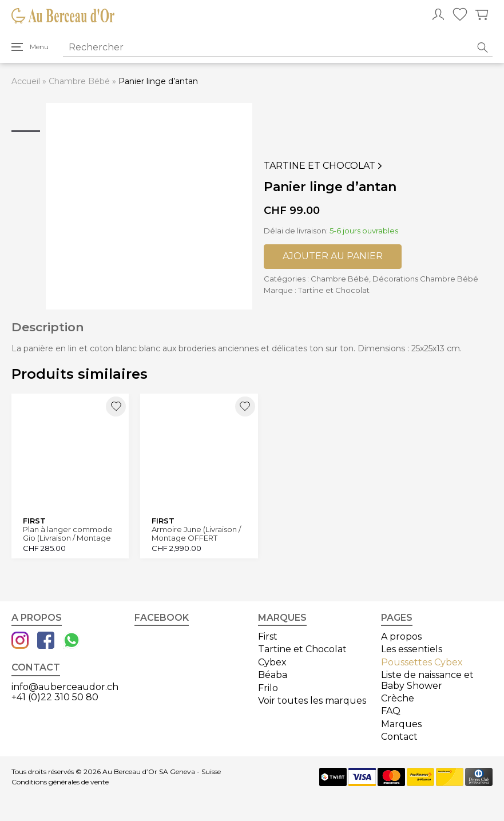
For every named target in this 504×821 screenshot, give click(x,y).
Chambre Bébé (79, 81)
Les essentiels (412, 649)
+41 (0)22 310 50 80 (55, 697)
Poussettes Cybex (422, 662)
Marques (401, 724)
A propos (401, 636)
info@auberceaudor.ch (65, 687)
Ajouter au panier (333, 256)
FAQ (391, 711)
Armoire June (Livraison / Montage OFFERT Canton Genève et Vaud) (197, 534)
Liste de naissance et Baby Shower (427, 680)
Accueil (26, 81)
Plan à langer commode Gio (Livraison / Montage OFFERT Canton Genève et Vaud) (68, 534)
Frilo (268, 688)
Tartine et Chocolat (324, 166)
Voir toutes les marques (312, 701)
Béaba (273, 675)
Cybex (272, 662)
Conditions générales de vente (60, 782)
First (268, 636)
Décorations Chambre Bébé (425, 279)
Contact (399, 737)
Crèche (398, 698)
